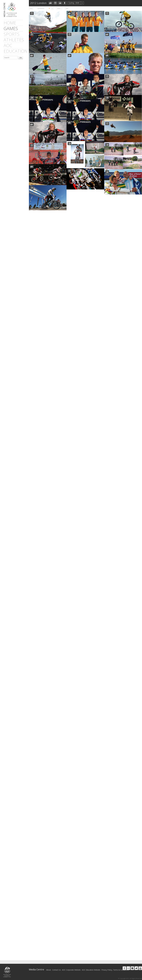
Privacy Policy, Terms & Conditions (115, 970)
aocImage (60, 3)
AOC (8, 45)
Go (21, 58)
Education (16, 51)
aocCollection (51, 3)
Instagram (132, 968)
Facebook (124, 968)
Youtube (140, 968)
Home (10, 23)
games (11, 28)
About (49, 970)
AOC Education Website (91, 970)
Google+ (128, 968)
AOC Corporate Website (71, 970)
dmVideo (55, 3)
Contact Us (56, 970)
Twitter (136, 968)
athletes (14, 40)
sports (12, 34)
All (87, 3)
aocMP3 (65, 3)
